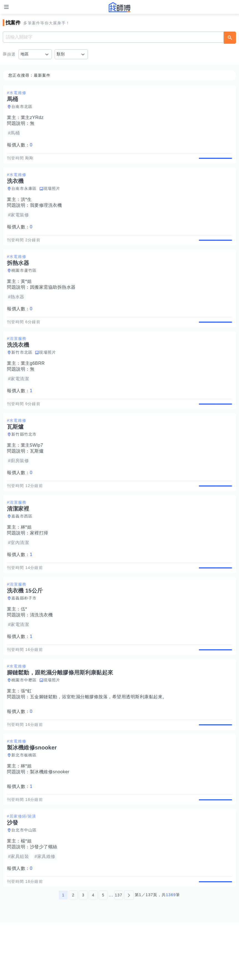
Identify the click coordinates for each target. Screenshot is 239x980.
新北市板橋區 (24, 801)
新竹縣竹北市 (24, 457)
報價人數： (20, 145)
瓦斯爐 (37, 474)
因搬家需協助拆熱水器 (53, 299)
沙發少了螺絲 (44, 899)
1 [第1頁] (63, 953)
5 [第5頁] (103, 953)
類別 (61, 54)
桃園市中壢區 (24, 721)
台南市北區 (22, 107)
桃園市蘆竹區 (24, 282)
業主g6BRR (33, 381)
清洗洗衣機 (41, 650)
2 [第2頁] (73, 953)
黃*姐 (26, 293)
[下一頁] (129, 953)
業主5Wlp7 (32, 468)
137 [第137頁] (119, 953)
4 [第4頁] (93, 953)
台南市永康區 (24, 194)
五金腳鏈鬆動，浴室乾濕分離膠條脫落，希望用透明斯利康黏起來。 (99, 737)
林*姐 (26, 556)
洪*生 (26, 205)
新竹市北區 (22, 370)
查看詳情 (215, 161)
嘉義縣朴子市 (24, 633)
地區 (25, 54)
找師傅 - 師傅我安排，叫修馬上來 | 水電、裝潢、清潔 (119, 7)
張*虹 (26, 732)
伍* (24, 644)
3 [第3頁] (83, 953)
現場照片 (52, 194)
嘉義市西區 (22, 545)
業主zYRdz (32, 117)
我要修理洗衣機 (46, 211)
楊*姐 (26, 893)
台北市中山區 (24, 882)
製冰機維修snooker (50, 818)
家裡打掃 (39, 562)
